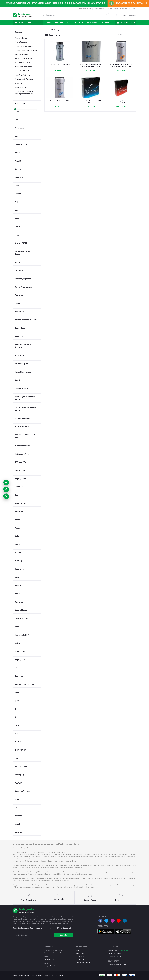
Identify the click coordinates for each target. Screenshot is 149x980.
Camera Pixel (20, 177)
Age (16, 210)
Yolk (16, 202)
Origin (17, 799)
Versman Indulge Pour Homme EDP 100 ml (121, 102)
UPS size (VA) (21, 462)
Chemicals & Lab (21, 87)
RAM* (17, 577)
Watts (17, 520)
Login (124, 15)
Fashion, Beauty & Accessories (26, 50)
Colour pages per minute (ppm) (25, 409)
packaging (19, 775)
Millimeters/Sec (22, 454)
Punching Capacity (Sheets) (23, 346)
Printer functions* (23, 418)
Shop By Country (107, 22)
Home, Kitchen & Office (23, 59)
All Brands (79, 22)
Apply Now (124, 950)
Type (17, 235)
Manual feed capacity (24, 372)
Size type (19, 602)
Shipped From (21, 610)
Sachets (18, 832)
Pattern (18, 594)
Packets (18, 816)
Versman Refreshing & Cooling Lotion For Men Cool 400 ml (90, 66)
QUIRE (17, 701)
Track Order (80, 959)
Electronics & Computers (24, 46)
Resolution (19, 312)
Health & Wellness (21, 54)
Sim (16, 495)
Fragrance (19, 128)
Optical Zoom (21, 651)
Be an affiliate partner (84, 962)
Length (18, 824)
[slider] (15, 109)
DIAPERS (19, 783)
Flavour (18, 194)
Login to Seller (99, 9)
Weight (18, 161)
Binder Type (20, 328)
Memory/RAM (21, 503)
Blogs (69, 22)
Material (18, 643)
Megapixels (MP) (22, 635)
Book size (19, 676)
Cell (16, 808)
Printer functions (22, 446)
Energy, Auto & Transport (24, 79)
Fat (16, 668)
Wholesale (18, 83)
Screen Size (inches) (24, 287)
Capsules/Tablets (22, 791)
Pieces (18, 218)
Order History (81, 953)
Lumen (17, 303)
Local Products (21, 618)
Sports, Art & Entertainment (25, 71)
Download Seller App (115, 956)
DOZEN (18, 742)
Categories (20, 32)
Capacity (18, 136)
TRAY (17, 758)
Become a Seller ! (85, 9)
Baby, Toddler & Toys (22, 63)
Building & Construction (23, 67)
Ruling (17, 536)
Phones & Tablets (21, 38)
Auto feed (19, 355)
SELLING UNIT (21, 767)
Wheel (17, 153)
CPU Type (19, 271)
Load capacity (21, 144)
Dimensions (20, 569)
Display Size (20, 660)
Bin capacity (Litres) (23, 364)
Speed (17, 262)
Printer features (22, 427)
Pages (17, 528)
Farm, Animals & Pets (22, 75)
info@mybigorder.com (52, 966)
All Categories (92, 22)
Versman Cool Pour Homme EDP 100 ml (90, 102)
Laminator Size (21, 388)
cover (17, 725)
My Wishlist (80, 956)
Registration (132, 15)
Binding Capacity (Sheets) (26, 320)
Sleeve (18, 169)
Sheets (18, 380)
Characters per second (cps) (25, 436)
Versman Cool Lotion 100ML (60, 101)
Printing (18, 561)
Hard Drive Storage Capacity (23, 253)
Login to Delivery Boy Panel (117, 965)
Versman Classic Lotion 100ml (60, 65)
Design (18, 586)
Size (16, 120)
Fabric (17, 227)
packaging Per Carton (24, 684)
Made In (18, 627)
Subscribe (64, 935)
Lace (17, 186)
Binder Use (19, 336)
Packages (19, 512)
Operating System (23, 279)
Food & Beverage (21, 42)
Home (49, 22)
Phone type (20, 470)
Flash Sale (59, 22)
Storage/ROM (21, 243)
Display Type (20, 479)
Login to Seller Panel (115, 953)
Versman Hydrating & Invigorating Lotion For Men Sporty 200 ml (121, 66)
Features (19, 295)
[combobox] (126, 35)
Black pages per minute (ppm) (25, 398)
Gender (18, 553)
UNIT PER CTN (21, 750)
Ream (17, 544)
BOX (16, 734)
